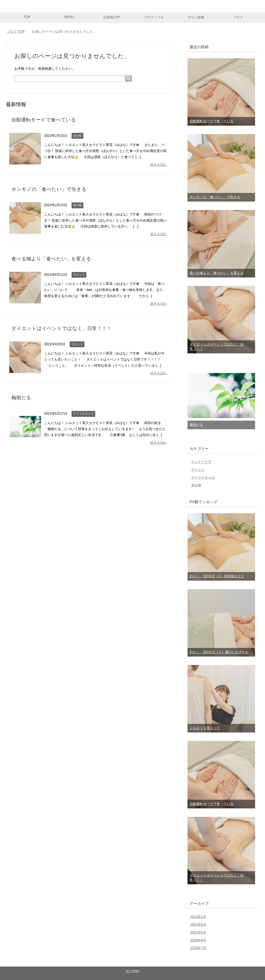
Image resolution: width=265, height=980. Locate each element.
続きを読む (159, 165)
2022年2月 (198, 917)
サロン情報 (196, 17)
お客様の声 (111, 17)
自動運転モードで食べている (45, 120)
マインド (79, 274)
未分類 (77, 136)
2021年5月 (198, 932)
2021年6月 (198, 925)
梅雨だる (22, 397)
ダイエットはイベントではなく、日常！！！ (64, 328)
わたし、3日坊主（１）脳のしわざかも (219, 652)
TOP (27, 17)
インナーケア (201, 462)
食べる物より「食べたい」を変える (53, 258)
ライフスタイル (83, 413)
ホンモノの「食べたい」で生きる (51, 189)
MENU (69, 17)
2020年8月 (198, 940)
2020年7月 (198, 948)
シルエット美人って (205, 728)
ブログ (238, 17)
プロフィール (154, 17)
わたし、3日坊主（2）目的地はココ (217, 576)
